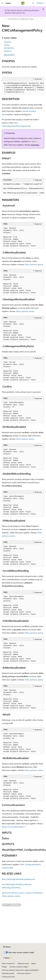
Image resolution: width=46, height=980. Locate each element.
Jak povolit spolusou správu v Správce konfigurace (22, 893)
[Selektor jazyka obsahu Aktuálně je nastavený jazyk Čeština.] (7, 947)
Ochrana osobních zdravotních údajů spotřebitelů (20, 970)
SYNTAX (7, 45)
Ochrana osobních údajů (18, 967)
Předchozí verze (23, 963)
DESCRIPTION (9, 48)
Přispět (4, 967)
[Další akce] (42, 19)
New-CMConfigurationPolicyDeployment (18, 879)
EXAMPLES (8, 51)
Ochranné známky (23, 973)
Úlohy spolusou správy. (34, 264)
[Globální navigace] (2, 3)
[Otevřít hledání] (33, 3)
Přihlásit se (40, 3)
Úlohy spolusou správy (11, 896)
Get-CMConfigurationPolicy (13, 884)
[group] (23, 88)
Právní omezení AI (8, 963)
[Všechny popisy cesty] (4, 19)
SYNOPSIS (8, 42)
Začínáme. (35, 145)
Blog (33, 963)
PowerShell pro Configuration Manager (22, 19)
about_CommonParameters (13, 827)
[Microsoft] (23, 3)
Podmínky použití (8, 973)
